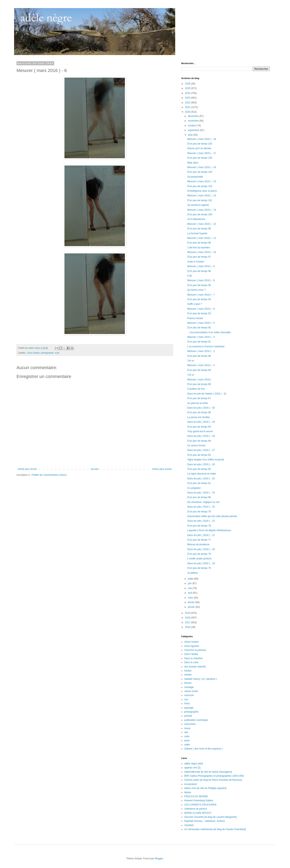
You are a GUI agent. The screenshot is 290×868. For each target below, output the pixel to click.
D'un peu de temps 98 (199, 243)
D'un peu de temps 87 (199, 398)
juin (190, 583)
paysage (189, 708)
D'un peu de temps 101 (200, 200)
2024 (188, 93)
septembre (194, 130)
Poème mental (195, 318)
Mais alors (193, 163)
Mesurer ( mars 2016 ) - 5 (201, 323)
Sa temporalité (195, 177)
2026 (188, 84)
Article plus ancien (162, 469)
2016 (188, 627)
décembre (194, 116)
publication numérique (196, 720)
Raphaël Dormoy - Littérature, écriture (205, 821)
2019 (188, 613)
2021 (188, 107)
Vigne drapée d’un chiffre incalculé (206, 460)
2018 (188, 618)
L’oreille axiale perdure (199, 559)
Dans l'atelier (34, 353)
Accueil (95, 469)
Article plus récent (27, 469)
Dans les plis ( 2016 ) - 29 (201, 422)
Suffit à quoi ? (195, 304)
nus (186, 699)
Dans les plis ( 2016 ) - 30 (201, 408)
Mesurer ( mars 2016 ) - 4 (201, 337)
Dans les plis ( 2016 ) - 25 (201, 479)
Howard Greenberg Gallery (199, 800)
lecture (188, 683)
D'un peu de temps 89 (199, 370)
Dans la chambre (193, 658)
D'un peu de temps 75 (199, 568)
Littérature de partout (195, 809)
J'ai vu (191, 361)
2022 (188, 103)
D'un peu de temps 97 (199, 257)
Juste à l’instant (196, 262)
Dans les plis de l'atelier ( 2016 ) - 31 (207, 394)
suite (57, 353)
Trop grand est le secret (200, 431)
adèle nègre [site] (194, 764)
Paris (187, 704)
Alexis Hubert (191, 642)
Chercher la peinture (195, 650)
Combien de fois (196, 389)
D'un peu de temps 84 (199, 441)
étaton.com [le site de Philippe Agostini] (205, 788)
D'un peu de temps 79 (199, 512)
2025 (188, 88)
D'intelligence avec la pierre (202, 191)
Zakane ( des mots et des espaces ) (204, 749)
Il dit (190, 276)
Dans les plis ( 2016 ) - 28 (201, 436)
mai (190, 588)
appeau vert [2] (192, 768)
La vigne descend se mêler (202, 474)
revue (187, 728)
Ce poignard (194, 488)
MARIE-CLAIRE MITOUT (198, 813)
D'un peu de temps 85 (199, 427)
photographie (47, 353)
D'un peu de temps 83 (199, 455)
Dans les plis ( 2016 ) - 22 (201, 521)
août (191, 135)
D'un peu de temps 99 (199, 229)
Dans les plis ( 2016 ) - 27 (201, 450)
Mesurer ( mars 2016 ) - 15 (202, 181)
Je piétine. (193, 573)
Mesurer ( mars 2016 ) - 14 (202, 196)
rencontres (190, 724)
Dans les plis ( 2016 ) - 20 (201, 549)
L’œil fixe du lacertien (199, 248)
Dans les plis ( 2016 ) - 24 (201, 493)
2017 (188, 622)
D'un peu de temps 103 (200, 172)
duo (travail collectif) (195, 667)
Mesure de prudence (198, 544)
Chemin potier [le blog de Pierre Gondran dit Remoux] (213, 780)
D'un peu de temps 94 (199, 299)
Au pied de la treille (198, 403)
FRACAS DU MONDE (196, 796)
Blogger (159, 859)
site (186, 732)
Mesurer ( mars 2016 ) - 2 (201, 365)
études (188, 671)
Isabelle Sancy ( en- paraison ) (201, 679)
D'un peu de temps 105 (200, 144)
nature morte (191, 691)
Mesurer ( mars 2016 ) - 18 (202, 139)
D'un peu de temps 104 (200, 158)
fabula (188, 792)
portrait (188, 716)
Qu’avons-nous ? (196, 290)
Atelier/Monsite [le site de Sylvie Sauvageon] (208, 772)
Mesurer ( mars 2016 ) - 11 (202, 238)
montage (189, 687)
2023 (188, 98)
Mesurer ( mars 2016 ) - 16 (202, 167)
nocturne (189, 695)
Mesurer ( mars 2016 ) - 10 (202, 252)
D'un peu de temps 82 (199, 469)
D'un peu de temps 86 (199, 412)
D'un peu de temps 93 (199, 313)
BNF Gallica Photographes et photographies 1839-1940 (214, 776)
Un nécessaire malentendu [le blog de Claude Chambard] (215, 829)
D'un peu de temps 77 (199, 540)
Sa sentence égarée (198, 205)
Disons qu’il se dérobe (199, 148)
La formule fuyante (197, 233)
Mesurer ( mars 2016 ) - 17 (202, 153)
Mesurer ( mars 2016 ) (199, 380)
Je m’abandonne (196, 219)
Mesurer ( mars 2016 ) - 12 (202, 224)
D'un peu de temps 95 (199, 285)
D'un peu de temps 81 (199, 483)
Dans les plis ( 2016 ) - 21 (201, 535)
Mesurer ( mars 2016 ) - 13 (202, 210)
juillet (191, 579)
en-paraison (191, 784)
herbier (188, 675)
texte (187, 741)
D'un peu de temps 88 (199, 384)
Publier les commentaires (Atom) (49, 475)
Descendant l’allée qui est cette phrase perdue (212, 516)
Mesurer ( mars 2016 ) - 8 (201, 280)
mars (191, 598)
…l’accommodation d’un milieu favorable (209, 332)
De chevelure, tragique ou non (204, 502)
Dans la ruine (191, 662)
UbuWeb (189, 825)
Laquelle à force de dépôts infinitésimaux (209, 530)
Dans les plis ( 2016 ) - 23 (201, 507)
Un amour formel (196, 445)
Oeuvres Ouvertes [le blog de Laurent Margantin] (210, 817)
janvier (192, 607)
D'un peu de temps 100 (200, 214)
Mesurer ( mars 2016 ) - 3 (201, 351)
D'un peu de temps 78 (199, 526)
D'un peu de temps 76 (199, 554)
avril (190, 593)
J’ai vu (191, 375)
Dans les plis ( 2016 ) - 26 (201, 464)
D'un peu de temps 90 (199, 356)
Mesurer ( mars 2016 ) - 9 (201, 266)
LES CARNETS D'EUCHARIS (200, 805)
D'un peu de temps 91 (199, 342)
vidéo (187, 745)
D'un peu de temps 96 (199, 271)
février (192, 602)
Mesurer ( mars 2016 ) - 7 (201, 295)
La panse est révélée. (199, 417)
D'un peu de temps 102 (200, 186)
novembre (194, 121)
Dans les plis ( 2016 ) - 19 (201, 563)
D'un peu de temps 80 (199, 497)
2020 (188, 112)
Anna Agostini (192, 646)
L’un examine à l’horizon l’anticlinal (206, 347)
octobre (192, 126)
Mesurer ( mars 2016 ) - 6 (201, 309)
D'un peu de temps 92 (199, 328)
